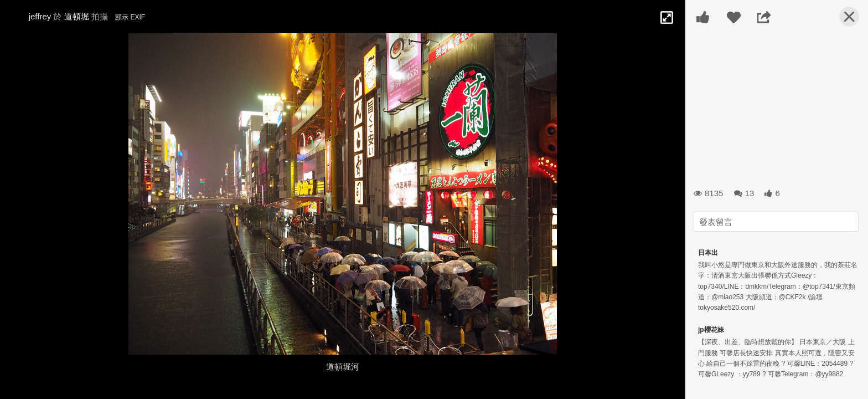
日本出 (708, 253)
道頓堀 (77, 16)
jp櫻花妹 (711, 330)
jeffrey (40, 16)
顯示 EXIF (130, 17)
